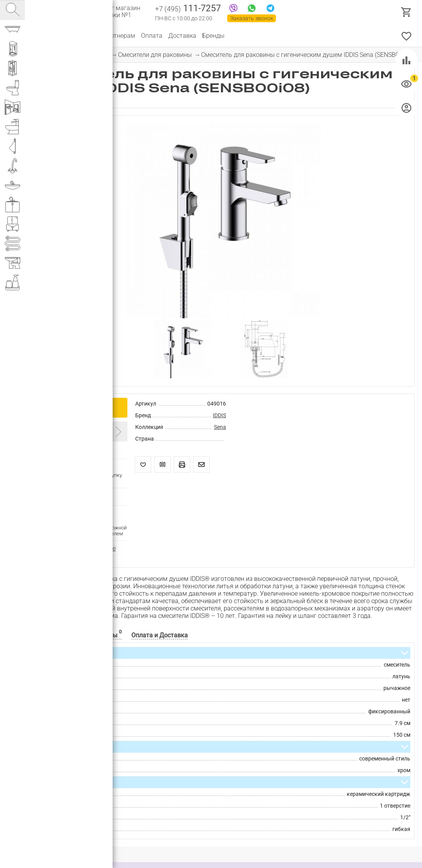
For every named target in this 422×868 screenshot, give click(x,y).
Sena (220, 427)
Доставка (182, 36)
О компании (80, 36)
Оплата (152, 36)
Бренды (213, 36)
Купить (76, 407)
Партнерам (119, 36)
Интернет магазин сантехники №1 (114, 12)
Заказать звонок (252, 18)
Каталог (45, 36)
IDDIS (219, 415)
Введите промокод (67, 431)
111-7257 (188, 9)
